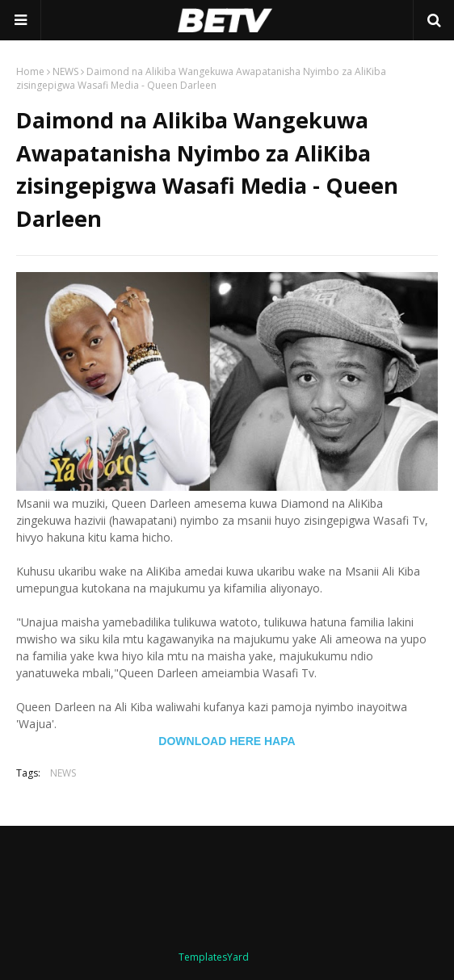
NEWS (65, 71)
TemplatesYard (214, 957)
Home (30, 71)
